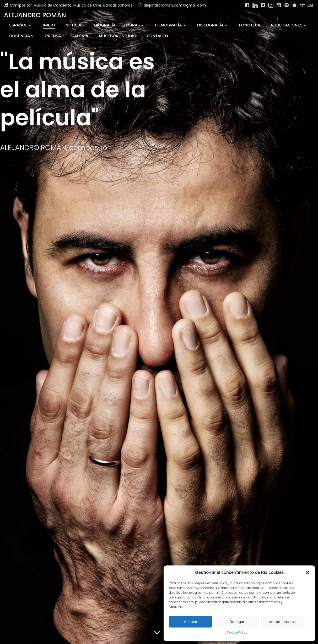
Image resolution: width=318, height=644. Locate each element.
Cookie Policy (237, 632)
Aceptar (191, 622)
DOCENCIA (22, 36)
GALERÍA (80, 36)
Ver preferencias (283, 622)
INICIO (49, 25)
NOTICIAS (74, 25)
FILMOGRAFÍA (171, 25)
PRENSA (53, 36)
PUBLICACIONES (289, 25)
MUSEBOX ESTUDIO (118, 36)
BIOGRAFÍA (105, 25)
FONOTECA (250, 25)
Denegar (237, 622)
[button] (308, 573)
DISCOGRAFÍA (213, 25)
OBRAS (135, 25)
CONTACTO (157, 36)
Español (21, 25)
